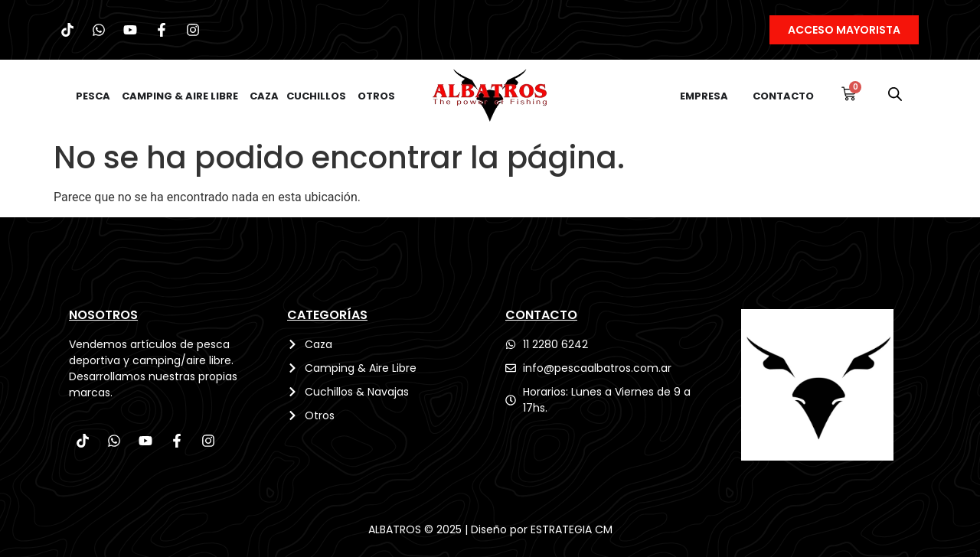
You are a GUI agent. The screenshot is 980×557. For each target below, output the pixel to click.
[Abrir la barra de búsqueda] (895, 94)
